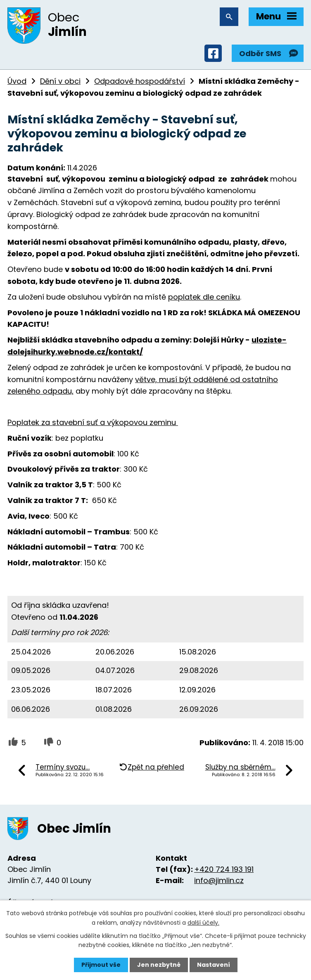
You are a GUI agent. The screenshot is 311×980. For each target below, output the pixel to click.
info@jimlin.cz (219, 880)
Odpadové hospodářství (140, 81)
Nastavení (214, 965)
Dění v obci (60, 81)
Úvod (17, 81)
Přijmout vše (101, 965)
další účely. (203, 922)
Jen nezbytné (159, 965)
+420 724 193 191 (224, 869)
